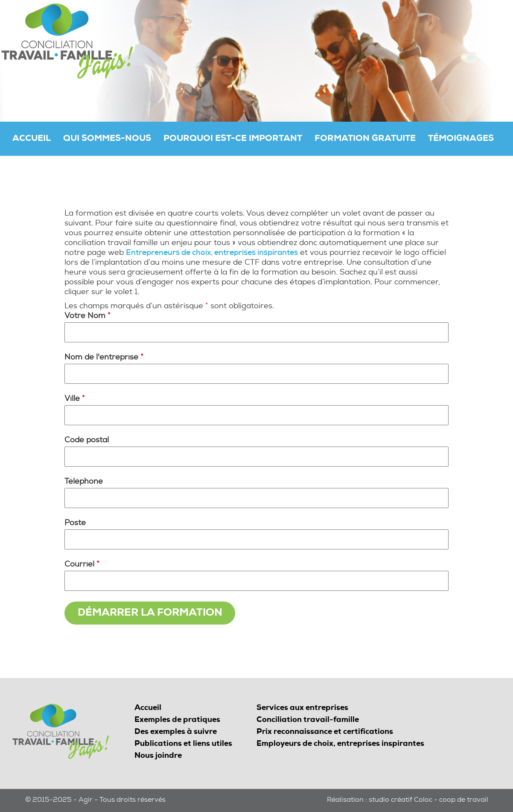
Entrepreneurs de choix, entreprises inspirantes (212, 253)
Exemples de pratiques (177, 720)
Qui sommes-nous (107, 139)
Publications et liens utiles (183, 744)
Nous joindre (158, 756)
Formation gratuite (365, 139)
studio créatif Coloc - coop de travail (428, 800)
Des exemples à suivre (176, 732)
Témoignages (461, 139)
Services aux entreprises (302, 708)
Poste (75, 523)
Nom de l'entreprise (104, 358)
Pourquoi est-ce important (233, 139)
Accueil (32, 139)
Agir (86, 800)
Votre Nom (87, 316)
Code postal (87, 441)
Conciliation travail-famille (308, 720)
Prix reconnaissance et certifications (325, 732)
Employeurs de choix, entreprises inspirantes (340, 744)
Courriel (82, 565)
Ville (75, 399)
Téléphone (84, 482)
